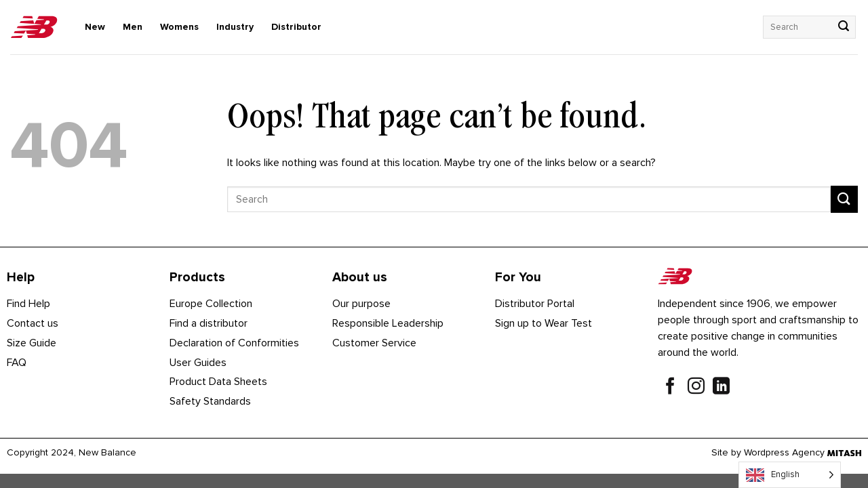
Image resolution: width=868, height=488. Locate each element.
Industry (235, 27)
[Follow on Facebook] (670, 388)
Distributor (296, 27)
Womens (179, 27)
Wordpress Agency (784, 452)
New (95, 27)
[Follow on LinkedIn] (721, 388)
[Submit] (844, 27)
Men (133, 27)
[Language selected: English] (790, 475)
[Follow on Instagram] (696, 388)
